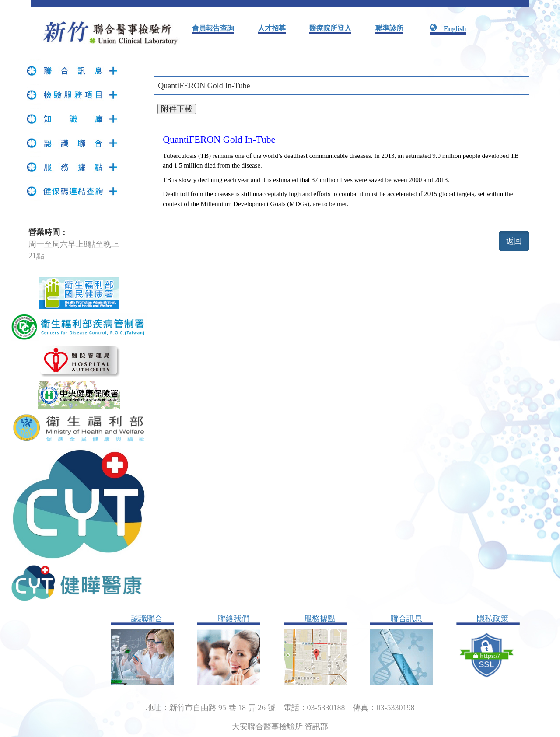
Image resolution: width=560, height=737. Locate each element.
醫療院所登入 (330, 28)
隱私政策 (493, 618)
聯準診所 (389, 28)
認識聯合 (147, 618)
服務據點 (320, 618)
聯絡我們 (234, 618)
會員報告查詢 (213, 28)
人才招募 (272, 28)
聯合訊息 (406, 618)
